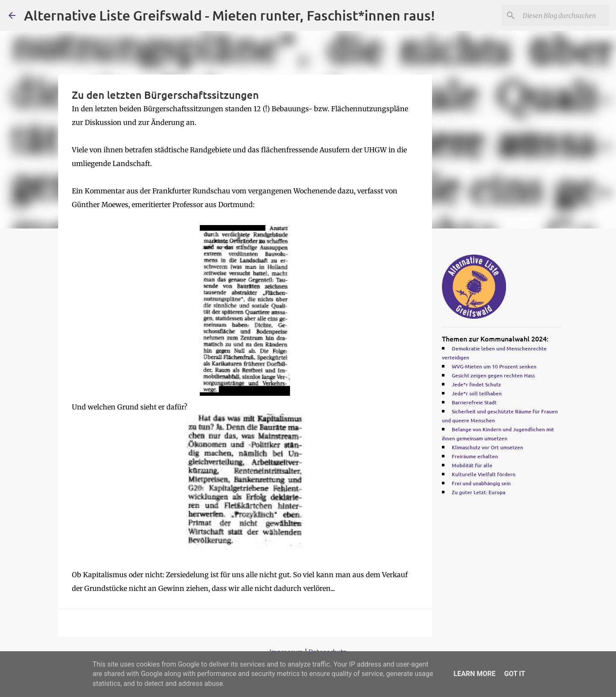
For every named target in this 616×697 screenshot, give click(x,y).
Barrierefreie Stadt (474, 402)
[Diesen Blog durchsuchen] (564, 15)
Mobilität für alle (472, 465)
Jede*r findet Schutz (476, 384)
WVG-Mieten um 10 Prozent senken (494, 366)
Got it (514, 674)
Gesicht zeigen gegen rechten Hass (493, 375)
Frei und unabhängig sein (481, 483)
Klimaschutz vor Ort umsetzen (487, 447)
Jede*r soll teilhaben (477, 393)
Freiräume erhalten (475, 456)
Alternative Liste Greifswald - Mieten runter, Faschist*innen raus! (230, 15)
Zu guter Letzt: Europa (478, 492)
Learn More (474, 674)
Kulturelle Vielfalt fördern (484, 474)
